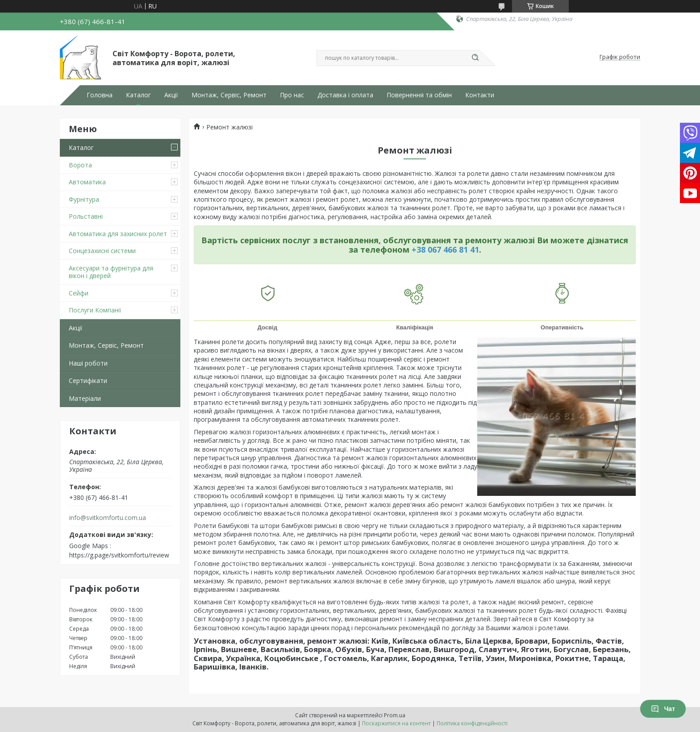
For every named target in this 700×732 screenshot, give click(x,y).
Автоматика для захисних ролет (118, 234)
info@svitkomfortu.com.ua (108, 518)
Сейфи (79, 293)
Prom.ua (395, 715)
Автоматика (87, 182)
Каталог (138, 95)
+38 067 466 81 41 (445, 250)
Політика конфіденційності (472, 723)
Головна (100, 95)
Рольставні (86, 216)
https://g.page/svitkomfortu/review (119, 555)
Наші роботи (88, 363)
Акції (171, 95)
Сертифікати (88, 381)
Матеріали (85, 398)
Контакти (480, 95)
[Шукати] (475, 58)
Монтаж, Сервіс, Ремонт (229, 95)
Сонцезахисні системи (102, 251)
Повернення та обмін (419, 95)
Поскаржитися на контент (396, 723)
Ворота (80, 165)
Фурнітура (84, 199)
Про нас (292, 95)
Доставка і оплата (345, 95)
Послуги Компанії (95, 310)
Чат (663, 709)
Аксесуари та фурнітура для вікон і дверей (111, 272)
